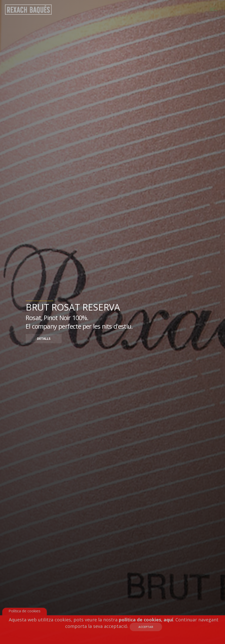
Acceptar (146, 627)
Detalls (44, 339)
